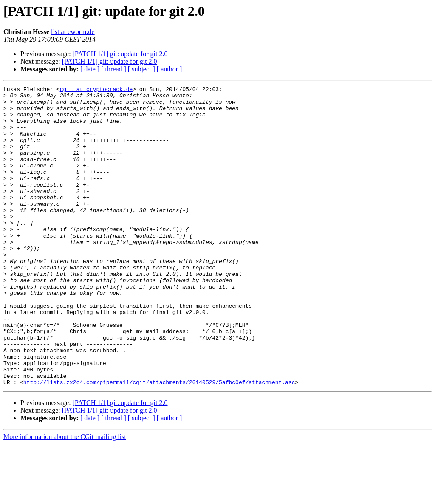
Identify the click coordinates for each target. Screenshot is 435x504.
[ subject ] (141, 69)
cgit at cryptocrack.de (96, 90)
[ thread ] (114, 69)
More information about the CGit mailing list (65, 497)
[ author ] (169, 69)
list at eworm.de (73, 32)
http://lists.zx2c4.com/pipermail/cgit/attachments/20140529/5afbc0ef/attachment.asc (159, 442)
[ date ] (90, 69)
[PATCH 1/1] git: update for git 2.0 (120, 54)
